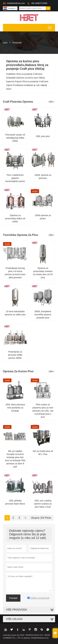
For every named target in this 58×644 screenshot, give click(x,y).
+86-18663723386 (39, 3)
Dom (5, 43)
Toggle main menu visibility (50, 27)
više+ (51, 102)
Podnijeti (13, 598)
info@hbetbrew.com (16, 3)
